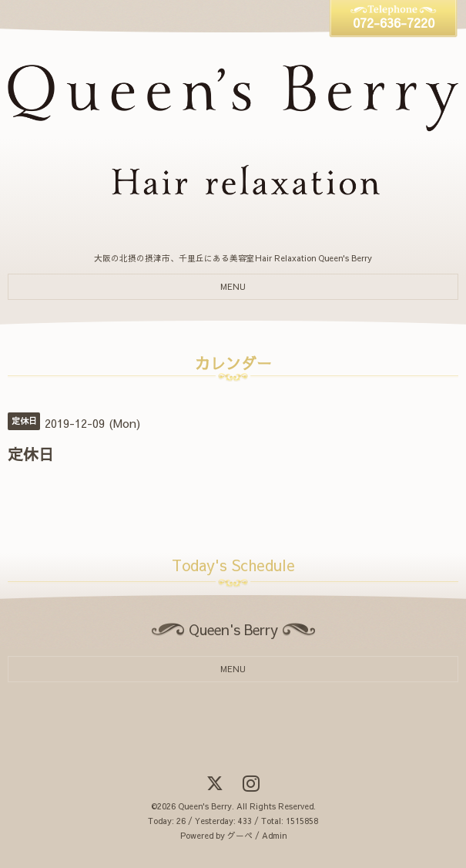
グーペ (240, 835)
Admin (274, 835)
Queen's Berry (205, 806)
